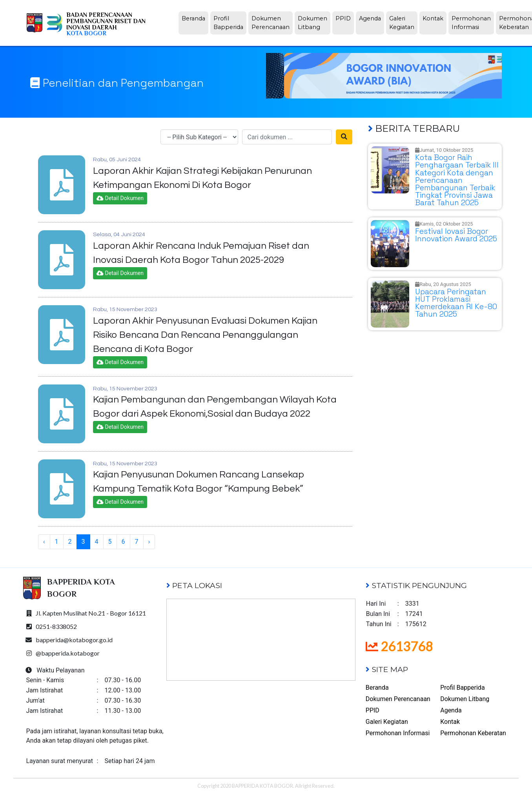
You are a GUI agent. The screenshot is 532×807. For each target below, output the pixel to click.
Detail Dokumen (120, 198)
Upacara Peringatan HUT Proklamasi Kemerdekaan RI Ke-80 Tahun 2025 (456, 303)
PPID (345, 18)
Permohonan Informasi (473, 23)
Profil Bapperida (230, 23)
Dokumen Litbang (314, 23)
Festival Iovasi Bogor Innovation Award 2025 (456, 235)
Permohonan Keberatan (473, 733)
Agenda (372, 18)
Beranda (195, 18)
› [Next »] (149, 542)
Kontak (435, 18)
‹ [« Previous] (44, 542)
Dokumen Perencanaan (272, 23)
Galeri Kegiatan (403, 23)
